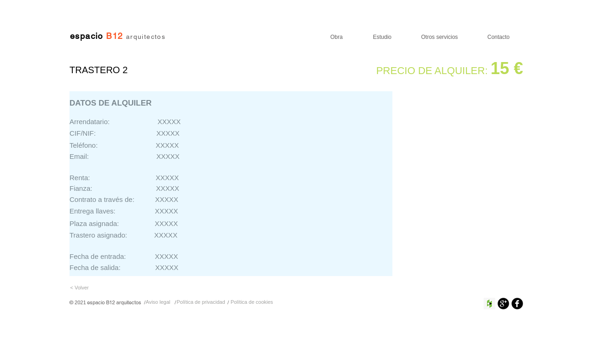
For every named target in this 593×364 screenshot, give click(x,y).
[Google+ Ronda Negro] (503, 304)
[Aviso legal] (158, 303)
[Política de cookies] (252, 303)
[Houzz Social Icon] (489, 304)
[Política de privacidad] (201, 303)
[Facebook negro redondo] (517, 304)
